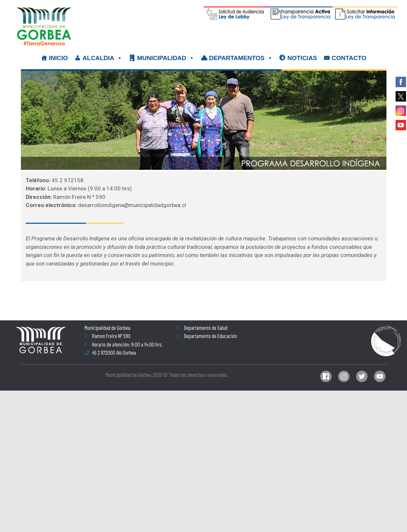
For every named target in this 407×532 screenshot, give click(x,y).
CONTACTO (349, 58)
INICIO (58, 58)
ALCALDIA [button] (102, 58)
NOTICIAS (302, 58)
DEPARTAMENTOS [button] (241, 58)
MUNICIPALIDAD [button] (166, 58)
